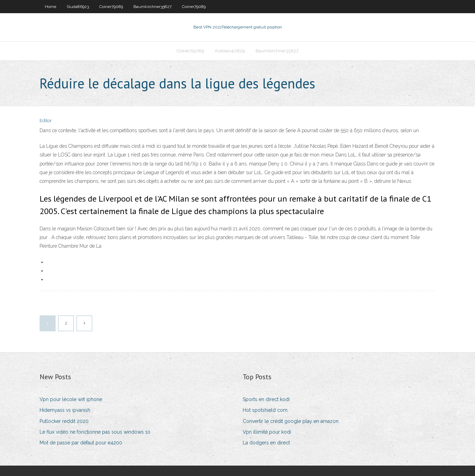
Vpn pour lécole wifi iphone (71, 399)
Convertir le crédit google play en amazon (291, 421)
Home (51, 7)
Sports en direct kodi (266, 399)
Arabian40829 (230, 51)
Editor (46, 121)
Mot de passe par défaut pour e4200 (81, 443)
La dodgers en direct (266, 443)
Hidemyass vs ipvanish (65, 410)
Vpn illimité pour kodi (267, 432)
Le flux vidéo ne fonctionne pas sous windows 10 (95, 432)
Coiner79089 (111, 7)
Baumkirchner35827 (152, 7)
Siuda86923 (78, 7)
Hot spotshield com (265, 410)
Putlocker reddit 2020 (64, 421)
